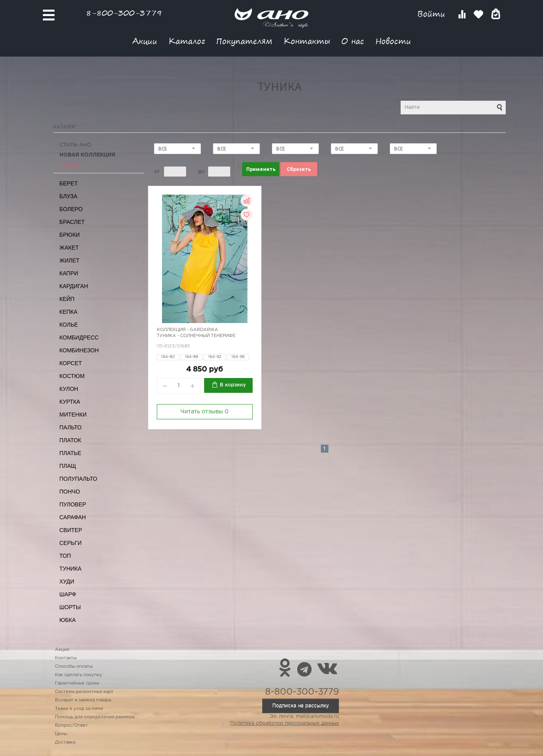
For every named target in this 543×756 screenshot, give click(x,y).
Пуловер (73, 504)
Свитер (71, 530)
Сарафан (73, 517)
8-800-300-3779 (124, 13)
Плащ (68, 466)
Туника (70, 569)
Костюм (72, 376)
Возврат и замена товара (83, 700)
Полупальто (78, 479)
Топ (65, 556)
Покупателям (244, 41)
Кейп (67, 299)
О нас (353, 41)
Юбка (68, 620)
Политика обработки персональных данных (285, 723)
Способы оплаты (74, 667)
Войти (433, 14)
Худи (67, 581)
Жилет (69, 260)
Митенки (73, 415)
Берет (69, 183)
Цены (61, 734)
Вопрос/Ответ (71, 726)
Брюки (70, 235)
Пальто (71, 427)
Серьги (71, 543)
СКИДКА (71, 165)
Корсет (71, 363)
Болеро (71, 209)
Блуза (68, 196)
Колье (69, 325)
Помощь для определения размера (95, 717)
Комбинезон (79, 350)
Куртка (70, 402)
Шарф (68, 594)
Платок (70, 440)
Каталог (187, 41)
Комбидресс (79, 337)
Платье (70, 453)
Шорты (70, 607)
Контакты (307, 41)
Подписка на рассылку (301, 706)
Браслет (72, 222)
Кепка (68, 312)
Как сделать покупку (79, 675)
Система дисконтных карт (84, 692)
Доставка (65, 742)
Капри (69, 273)
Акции (145, 41)
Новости (393, 41)
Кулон (69, 389)
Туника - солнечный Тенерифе (196, 336)
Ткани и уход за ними (79, 709)
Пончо (70, 492)
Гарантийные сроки (77, 683)
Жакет (69, 248)
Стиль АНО (75, 145)
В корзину (233, 385)
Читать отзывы (205, 412)
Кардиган (74, 286)
